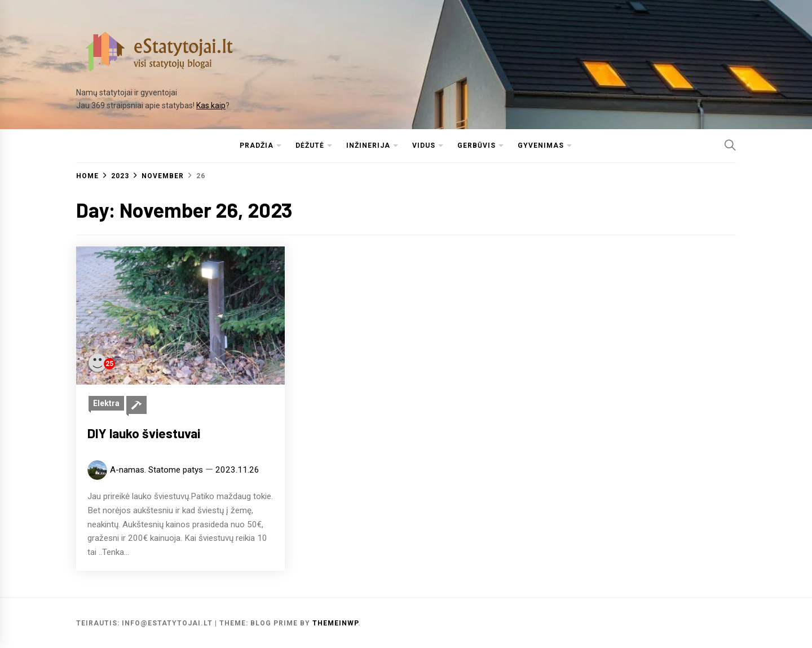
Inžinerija (368, 146)
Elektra (106, 403)
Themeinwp (335, 623)
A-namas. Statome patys (156, 470)
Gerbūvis (476, 146)
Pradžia (257, 146)
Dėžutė (310, 146)
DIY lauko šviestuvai (144, 433)
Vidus (424, 146)
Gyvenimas (541, 146)
